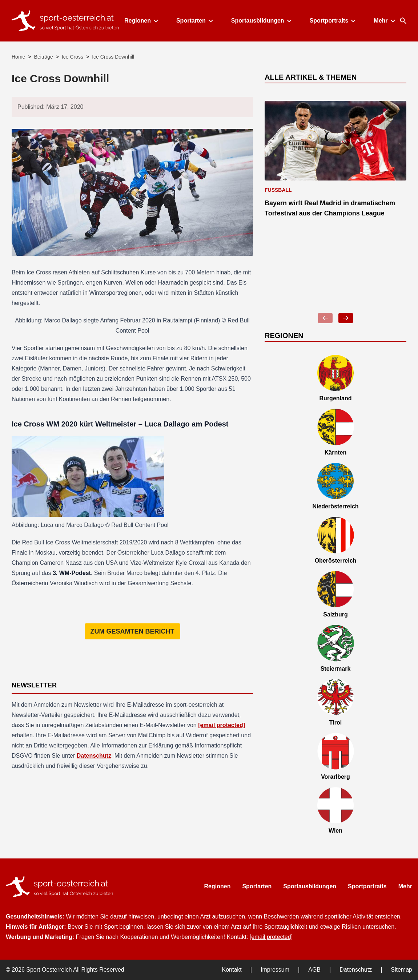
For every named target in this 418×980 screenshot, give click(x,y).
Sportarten (194, 21)
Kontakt (232, 970)
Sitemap (401, 970)
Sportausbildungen (261, 21)
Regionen (141, 21)
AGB (314, 970)
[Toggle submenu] (156, 21)
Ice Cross (73, 57)
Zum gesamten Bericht (132, 631)
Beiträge (44, 57)
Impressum (275, 970)
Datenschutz (94, 756)
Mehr (384, 21)
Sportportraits (332, 21)
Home (18, 57)
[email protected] (222, 725)
